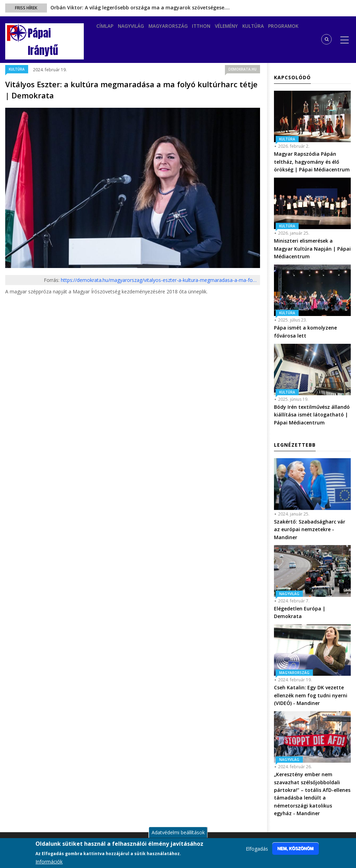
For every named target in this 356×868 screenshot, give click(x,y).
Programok (302, 30)
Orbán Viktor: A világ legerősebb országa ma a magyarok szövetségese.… (140, 7)
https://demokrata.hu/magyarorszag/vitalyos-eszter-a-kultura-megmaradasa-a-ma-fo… (159, 280)
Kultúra (269, 30)
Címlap (106, 30)
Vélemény (239, 30)
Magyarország (175, 30)
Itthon (211, 30)
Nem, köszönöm (296, 849)
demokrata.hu (242, 69)
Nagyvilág (135, 30)
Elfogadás (257, 849)
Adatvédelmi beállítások (178, 832)
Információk (49, 862)
